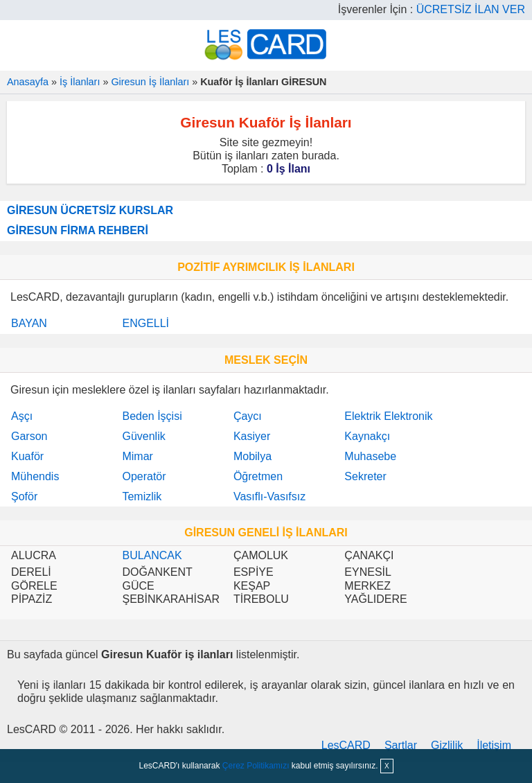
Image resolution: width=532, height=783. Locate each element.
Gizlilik (447, 745)
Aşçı (22, 416)
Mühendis (35, 476)
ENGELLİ (145, 323)
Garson (29, 436)
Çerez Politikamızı (256, 766)
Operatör (144, 476)
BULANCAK (152, 555)
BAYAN (29, 323)
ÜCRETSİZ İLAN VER (471, 9)
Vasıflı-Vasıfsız (269, 496)
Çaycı (248, 416)
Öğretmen (258, 476)
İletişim (494, 745)
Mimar (137, 456)
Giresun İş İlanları (150, 82)
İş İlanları (80, 82)
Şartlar (401, 745)
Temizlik (142, 496)
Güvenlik (143, 436)
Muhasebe (370, 456)
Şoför (24, 496)
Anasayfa (28, 82)
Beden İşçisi (152, 416)
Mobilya (252, 456)
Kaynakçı (367, 436)
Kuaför (27, 456)
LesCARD (346, 745)
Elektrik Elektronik (388, 416)
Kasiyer (252, 436)
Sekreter (365, 476)
